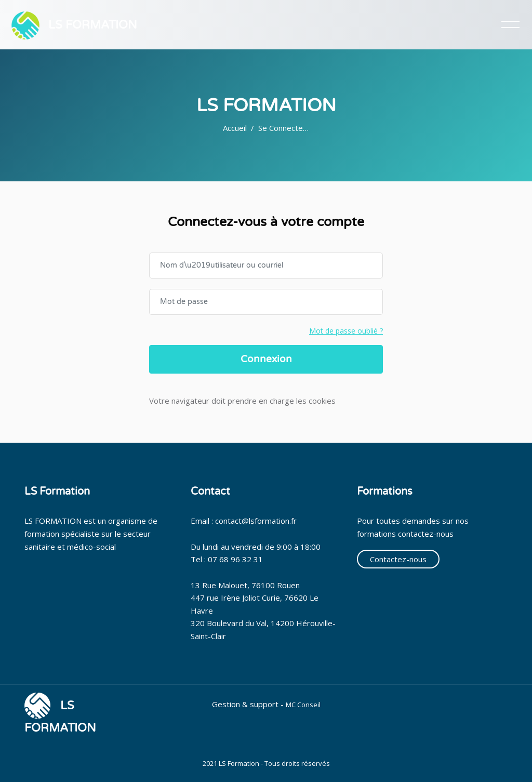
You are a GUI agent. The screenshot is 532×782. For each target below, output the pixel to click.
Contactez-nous (398, 559)
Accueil (235, 128)
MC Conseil (303, 705)
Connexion (266, 359)
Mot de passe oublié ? (346, 331)
